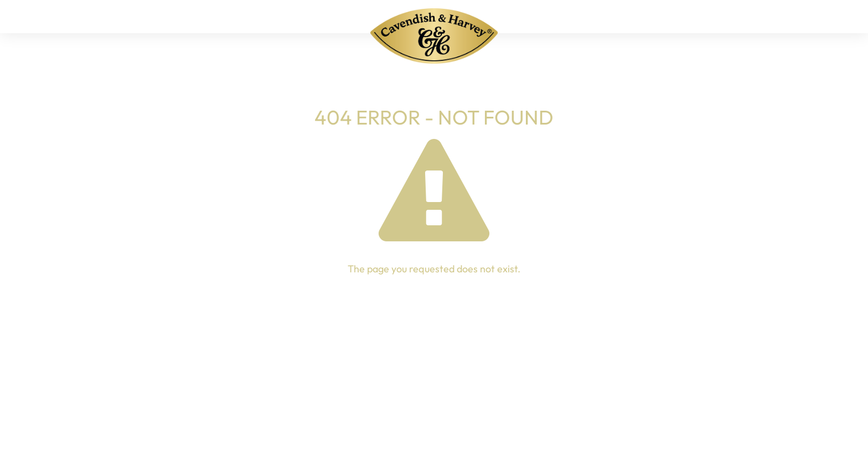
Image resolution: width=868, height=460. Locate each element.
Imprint (481, 422)
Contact (430, 422)
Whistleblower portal (611, 422)
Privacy (530, 422)
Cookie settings (708, 422)
